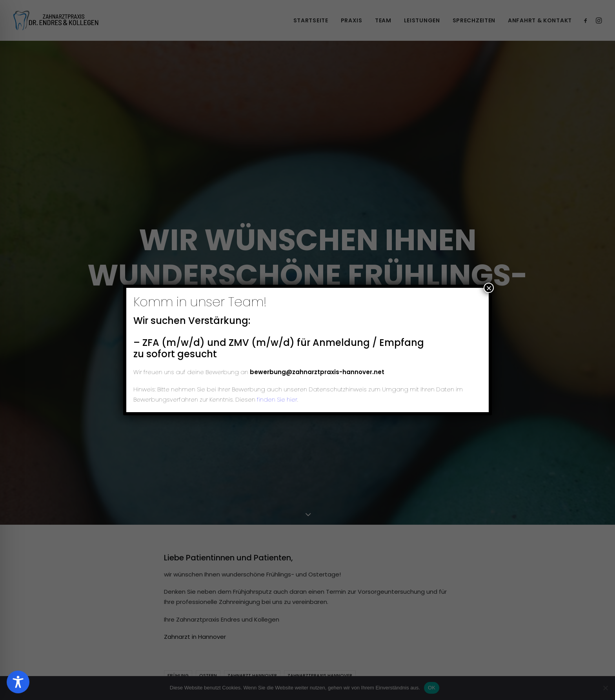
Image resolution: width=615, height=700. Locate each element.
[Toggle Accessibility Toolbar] (18, 682)
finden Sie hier (276, 399)
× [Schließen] (489, 288)
